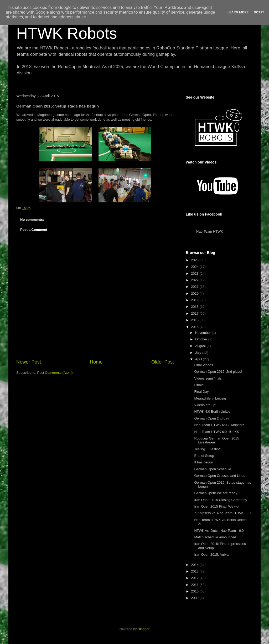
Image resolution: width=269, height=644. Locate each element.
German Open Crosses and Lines (220, 476)
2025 (195, 260)
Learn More (238, 12)
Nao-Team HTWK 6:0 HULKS (217, 432)
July (199, 353)
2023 (195, 274)
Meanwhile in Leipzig (210, 398)
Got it (259, 12)
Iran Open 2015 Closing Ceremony (221, 500)
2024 (195, 267)
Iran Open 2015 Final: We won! (218, 506)
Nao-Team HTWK (210, 231)
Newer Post (29, 362)
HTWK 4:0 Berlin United (212, 412)
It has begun (204, 462)
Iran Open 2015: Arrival (212, 554)
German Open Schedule (213, 469)
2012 (195, 578)
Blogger (143, 629)
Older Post (163, 362)
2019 (195, 300)
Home (96, 362)
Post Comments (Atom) (55, 373)
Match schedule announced (215, 537)
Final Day (201, 392)
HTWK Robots (67, 33)
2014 (195, 565)
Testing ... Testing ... (209, 449)
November (204, 333)
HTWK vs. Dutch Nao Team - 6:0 (219, 531)
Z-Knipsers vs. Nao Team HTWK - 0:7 (223, 513)
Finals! (199, 385)
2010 (195, 591)
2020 (195, 293)
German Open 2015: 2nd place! (218, 372)
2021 (195, 287)
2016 (195, 320)
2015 (195, 327)
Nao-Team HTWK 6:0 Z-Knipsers (219, 425)
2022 (195, 280)
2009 (195, 598)
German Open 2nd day (211, 418)
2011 (195, 585)
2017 (195, 313)
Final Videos (203, 365)
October (202, 339)
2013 (195, 571)
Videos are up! (205, 405)
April (199, 359)
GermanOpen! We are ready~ (217, 493)
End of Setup (204, 456)
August (201, 346)
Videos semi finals (208, 378)
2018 (195, 307)
